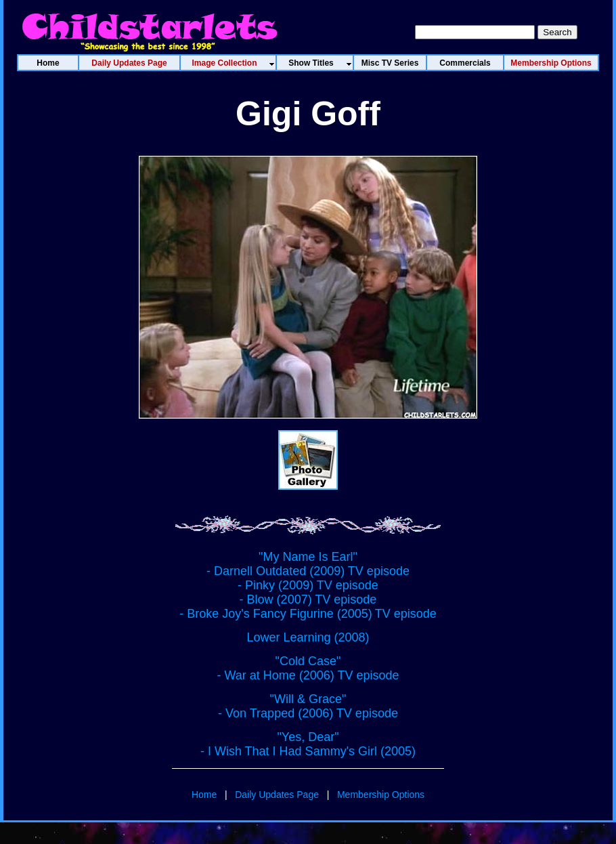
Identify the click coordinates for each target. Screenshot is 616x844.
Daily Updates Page (277, 795)
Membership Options (381, 795)
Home (204, 795)
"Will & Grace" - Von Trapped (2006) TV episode (308, 706)
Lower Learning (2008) (308, 637)
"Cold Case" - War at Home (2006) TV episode (308, 668)
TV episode (406, 614)
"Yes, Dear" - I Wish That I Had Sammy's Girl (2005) (308, 744)
